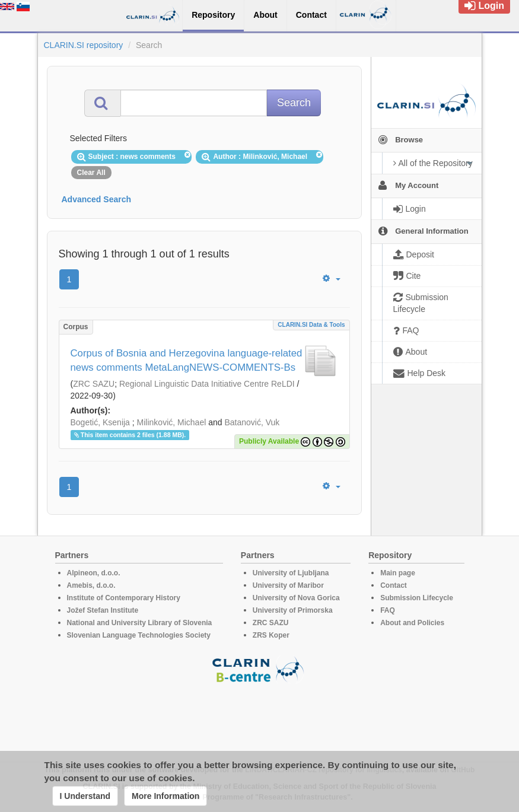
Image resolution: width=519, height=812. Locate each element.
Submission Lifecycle (417, 598)
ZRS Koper (271, 635)
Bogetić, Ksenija (100, 422)
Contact (394, 585)
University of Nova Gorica (296, 598)
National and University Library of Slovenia (140, 623)
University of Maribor (288, 585)
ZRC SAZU (94, 384)
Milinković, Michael (172, 422)
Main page (398, 573)
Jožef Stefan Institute (103, 610)
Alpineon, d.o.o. (94, 573)
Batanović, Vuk (252, 422)
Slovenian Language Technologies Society (139, 635)
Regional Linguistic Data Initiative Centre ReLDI (207, 384)
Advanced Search (97, 199)
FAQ (388, 610)
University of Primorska (293, 610)
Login (484, 6)
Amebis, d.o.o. (91, 585)
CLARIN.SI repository (84, 45)
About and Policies (412, 623)
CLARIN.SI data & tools (311, 325)
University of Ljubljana (291, 573)
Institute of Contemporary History (124, 598)
